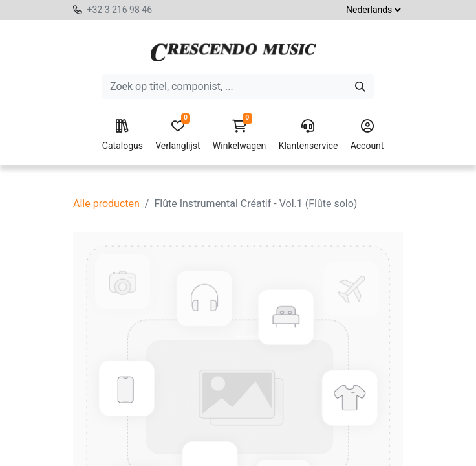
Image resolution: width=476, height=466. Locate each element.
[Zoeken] (360, 87)
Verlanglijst (178, 135)
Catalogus (123, 135)
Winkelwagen (240, 135)
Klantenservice (308, 135)
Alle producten (106, 204)
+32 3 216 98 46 (119, 10)
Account (367, 135)
